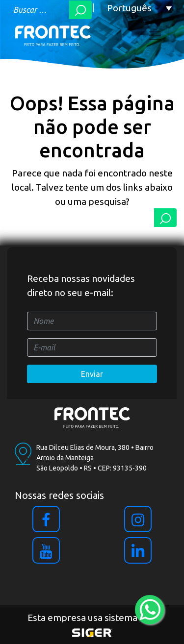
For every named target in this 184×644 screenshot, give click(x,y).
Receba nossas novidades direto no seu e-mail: (81, 285)
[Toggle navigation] (155, 36)
